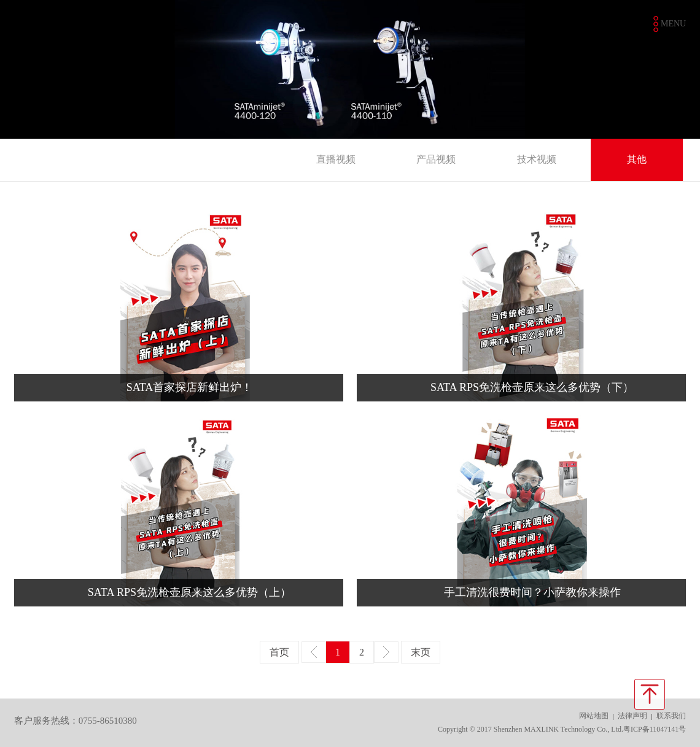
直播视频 (336, 159)
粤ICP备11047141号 (655, 729)
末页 (421, 652)
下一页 (386, 652)
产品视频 (436, 159)
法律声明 (632, 716)
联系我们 (671, 716)
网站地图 (594, 716)
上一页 (314, 652)
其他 (637, 159)
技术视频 (537, 159)
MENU (673, 24)
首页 (279, 652)
